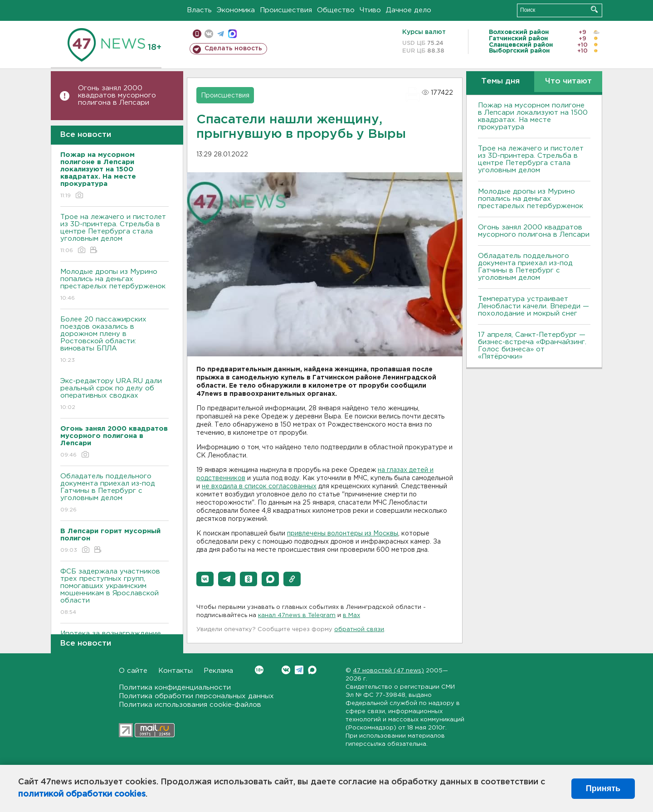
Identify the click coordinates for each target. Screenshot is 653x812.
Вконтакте (259, 670)
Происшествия (286, 10)
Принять (603, 788)
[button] (205, 579)
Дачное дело (409, 10)
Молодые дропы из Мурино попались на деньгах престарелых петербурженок (115, 285)
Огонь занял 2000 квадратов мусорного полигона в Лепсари (117, 95)
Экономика (236, 10)
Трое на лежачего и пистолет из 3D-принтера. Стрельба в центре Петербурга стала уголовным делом (115, 234)
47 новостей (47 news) (388, 671)
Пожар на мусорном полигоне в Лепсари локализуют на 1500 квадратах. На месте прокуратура (533, 116)
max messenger (232, 34)
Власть (199, 10)
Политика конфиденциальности (175, 688)
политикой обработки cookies (82, 794)
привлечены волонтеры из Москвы (343, 534)
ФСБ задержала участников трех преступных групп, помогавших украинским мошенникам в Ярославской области (115, 592)
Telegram (299, 670)
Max (312, 670)
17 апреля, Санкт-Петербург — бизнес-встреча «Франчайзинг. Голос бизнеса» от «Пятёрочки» (532, 346)
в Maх (351, 615)
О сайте (133, 671)
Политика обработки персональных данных (196, 696)
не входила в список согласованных (259, 486)
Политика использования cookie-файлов (190, 705)
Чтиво (370, 10)
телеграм (221, 34)
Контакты (175, 671)
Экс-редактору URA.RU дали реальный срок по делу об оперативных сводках (115, 395)
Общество (336, 10)
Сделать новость (233, 49)
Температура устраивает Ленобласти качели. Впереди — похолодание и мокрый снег (534, 306)
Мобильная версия (197, 34)
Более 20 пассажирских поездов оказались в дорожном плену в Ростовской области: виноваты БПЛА (115, 340)
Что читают (568, 81)
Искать (594, 9)
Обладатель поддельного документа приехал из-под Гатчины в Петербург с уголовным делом (115, 494)
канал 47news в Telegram (297, 615)
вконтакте (209, 34)
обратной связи (359, 630)
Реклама (218, 671)
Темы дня (500, 81)
